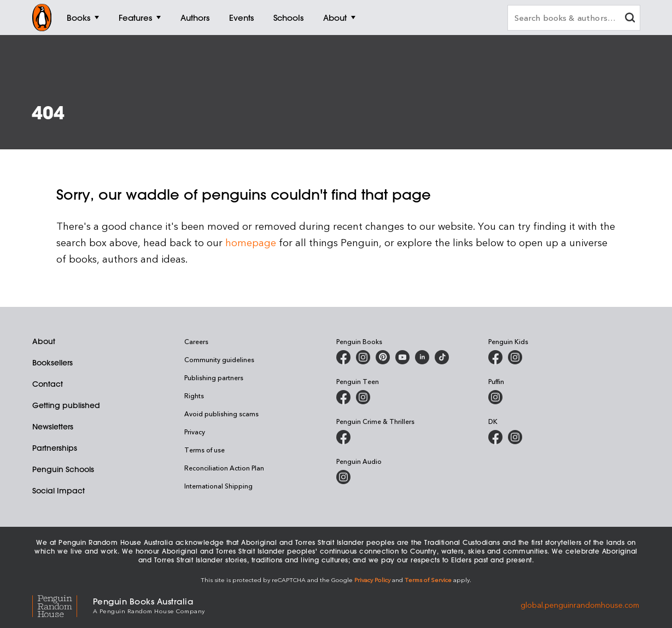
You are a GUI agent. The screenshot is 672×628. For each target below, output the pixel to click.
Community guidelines (219, 359)
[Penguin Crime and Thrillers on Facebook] (343, 437)
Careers (196, 341)
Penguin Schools (63, 469)
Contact (48, 384)
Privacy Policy (372, 580)
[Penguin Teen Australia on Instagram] (363, 397)
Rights (194, 396)
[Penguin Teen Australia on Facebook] (343, 397)
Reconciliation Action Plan (224, 468)
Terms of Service (428, 580)
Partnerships (55, 448)
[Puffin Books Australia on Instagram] (495, 397)
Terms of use (204, 450)
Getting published (66, 405)
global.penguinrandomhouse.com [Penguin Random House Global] (580, 605)
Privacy (195, 432)
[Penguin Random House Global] (63, 605)
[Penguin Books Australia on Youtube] (402, 357)
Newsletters (53, 427)
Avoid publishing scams (221, 414)
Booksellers (52, 363)
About (44, 341)
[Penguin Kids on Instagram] (515, 357)
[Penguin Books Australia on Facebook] (343, 357)
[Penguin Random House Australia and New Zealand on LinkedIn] (422, 357)
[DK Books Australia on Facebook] (495, 437)
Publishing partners (214, 377)
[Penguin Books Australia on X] (383, 357)
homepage (251, 242)
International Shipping (218, 486)
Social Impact (59, 491)
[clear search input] (630, 19)
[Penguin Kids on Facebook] (495, 357)
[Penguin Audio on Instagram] (343, 477)
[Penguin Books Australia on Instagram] (363, 357)
